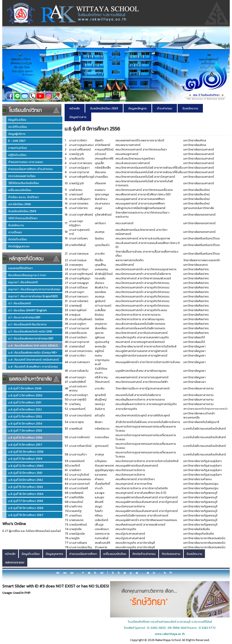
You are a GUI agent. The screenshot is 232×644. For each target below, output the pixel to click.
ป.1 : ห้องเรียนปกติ (20, 303)
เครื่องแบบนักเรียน (20, 190)
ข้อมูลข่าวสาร (78, 117)
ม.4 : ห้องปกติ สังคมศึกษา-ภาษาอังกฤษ (33, 366)
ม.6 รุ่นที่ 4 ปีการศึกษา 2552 (25, 409)
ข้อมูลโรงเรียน (17, 120)
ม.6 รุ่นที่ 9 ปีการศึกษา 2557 (25, 445)
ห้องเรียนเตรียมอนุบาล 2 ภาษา (27, 275)
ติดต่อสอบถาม (171, 554)
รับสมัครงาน (16, 225)
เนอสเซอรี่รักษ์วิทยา (20, 268)
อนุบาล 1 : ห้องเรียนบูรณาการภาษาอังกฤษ (34, 289)
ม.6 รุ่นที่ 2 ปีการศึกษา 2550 (25, 395)
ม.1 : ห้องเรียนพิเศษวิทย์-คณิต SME (30, 331)
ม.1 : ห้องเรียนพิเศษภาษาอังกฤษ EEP (31, 338)
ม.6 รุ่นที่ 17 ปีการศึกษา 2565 (26, 501)
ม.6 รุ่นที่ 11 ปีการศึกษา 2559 (25, 459)
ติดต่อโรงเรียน (18, 239)
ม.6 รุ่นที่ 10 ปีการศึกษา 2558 (26, 452)
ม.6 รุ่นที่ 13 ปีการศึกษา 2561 (25, 473)
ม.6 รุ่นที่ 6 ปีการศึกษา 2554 (25, 423)
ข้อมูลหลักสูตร (137, 108)
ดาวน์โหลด (15, 232)
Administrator (15, 562)
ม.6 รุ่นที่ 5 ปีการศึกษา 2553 (25, 416)
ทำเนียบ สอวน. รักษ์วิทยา (24, 197)
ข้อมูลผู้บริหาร (17, 134)
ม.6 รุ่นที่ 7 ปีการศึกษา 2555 (25, 430)
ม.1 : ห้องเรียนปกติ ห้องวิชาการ (27, 324)
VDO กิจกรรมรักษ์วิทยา (23, 218)
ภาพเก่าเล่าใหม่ (18, 148)
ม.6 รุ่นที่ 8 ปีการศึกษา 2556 (25, 438)
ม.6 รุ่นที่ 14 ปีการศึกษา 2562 (26, 480)
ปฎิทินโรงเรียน (17, 155)
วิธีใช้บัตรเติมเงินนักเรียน (24, 183)
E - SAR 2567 (17, 141)
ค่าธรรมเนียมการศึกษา (83, 554)
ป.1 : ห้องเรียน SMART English (28, 310)
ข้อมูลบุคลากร (54, 554)
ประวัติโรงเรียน (18, 127)
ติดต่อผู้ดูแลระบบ (19, 246)
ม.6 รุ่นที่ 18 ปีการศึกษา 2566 (26, 508)
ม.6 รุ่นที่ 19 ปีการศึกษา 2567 (26, 515)
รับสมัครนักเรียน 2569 (22, 211)
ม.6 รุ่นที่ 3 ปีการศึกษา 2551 (25, 402)
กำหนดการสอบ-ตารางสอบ (26, 162)
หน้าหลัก (75, 108)
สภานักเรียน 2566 (20, 204)
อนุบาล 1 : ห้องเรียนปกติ (23, 282)
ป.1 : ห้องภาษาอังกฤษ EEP (24, 317)
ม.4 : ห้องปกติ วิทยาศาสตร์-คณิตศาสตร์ (34, 359)
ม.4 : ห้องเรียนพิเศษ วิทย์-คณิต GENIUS (33, 345)
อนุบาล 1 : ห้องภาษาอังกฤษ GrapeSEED (33, 296)
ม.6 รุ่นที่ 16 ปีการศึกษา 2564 (26, 494)
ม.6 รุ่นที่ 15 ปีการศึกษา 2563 (26, 487)
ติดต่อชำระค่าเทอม (144, 554)
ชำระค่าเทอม (165, 108)
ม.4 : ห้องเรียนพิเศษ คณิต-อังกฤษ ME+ (33, 352)
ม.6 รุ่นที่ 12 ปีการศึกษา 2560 (26, 466)
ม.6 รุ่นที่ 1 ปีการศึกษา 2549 (25, 388)
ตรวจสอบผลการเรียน (22, 176)
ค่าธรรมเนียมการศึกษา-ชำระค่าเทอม (30, 169)
